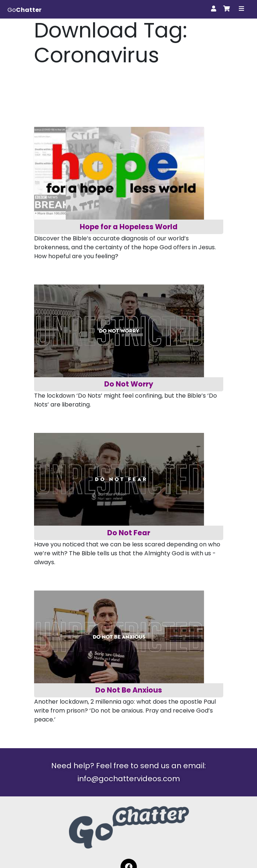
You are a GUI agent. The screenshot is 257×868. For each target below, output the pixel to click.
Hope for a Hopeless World (129, 227)
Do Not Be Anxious (129, 690)
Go (24, 10)
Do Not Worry (129, 384)
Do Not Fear (129, 533)
